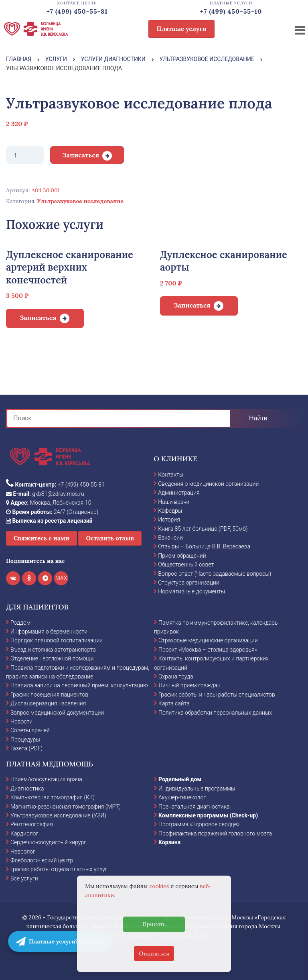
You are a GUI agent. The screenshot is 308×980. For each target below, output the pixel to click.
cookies (159, 886)
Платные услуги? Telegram (60, 941)
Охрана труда (176, 676)
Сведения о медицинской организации (208, 484)
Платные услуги (182, 29)
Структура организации (188, 583)
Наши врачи (174, 502)
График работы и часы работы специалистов (217, 695)
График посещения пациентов (49, 695)
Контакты (171, 475)
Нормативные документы (191, 591)
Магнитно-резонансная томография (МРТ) (66, 807)
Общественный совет (186, 564)
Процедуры (25, 740)
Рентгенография (32, 824)
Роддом (20, 623)
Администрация (179, 493)
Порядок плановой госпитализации (57, 640)
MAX (61, 578)
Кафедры (170, 511)
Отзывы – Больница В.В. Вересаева (204, 546)
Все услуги (24, 878)
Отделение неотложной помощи (52, 658)
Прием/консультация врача (46, 779)
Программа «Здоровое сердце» (199, 824)
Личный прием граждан (189, 685)
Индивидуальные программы (197, 788)
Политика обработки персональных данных (215, 713)
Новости (21, 721)
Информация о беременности (49, 632)
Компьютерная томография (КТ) (53, 797)
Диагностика (27, 788)
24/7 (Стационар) (52, 512)
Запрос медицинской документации (57, 713)
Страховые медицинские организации (208, 640)
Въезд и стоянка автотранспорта (53, 650)
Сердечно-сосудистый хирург (48, 842)
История (169, 520)
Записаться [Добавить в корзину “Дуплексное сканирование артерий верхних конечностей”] (38, 318)
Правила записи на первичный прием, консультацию (79, 685)
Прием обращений (182, 556)
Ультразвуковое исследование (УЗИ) (58, 815)
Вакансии (170, 538)
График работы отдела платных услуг (59, 869)
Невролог (23, 852)
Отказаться (154, 954)
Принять (154, 924)
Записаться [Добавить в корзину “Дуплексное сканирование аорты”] (192, 305)
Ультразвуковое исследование (80, 201)
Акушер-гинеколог (182, 797)
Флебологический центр (42, 860)
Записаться (81, 155)
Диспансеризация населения (48, 703)
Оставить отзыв (110, 538)
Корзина (169, 842)
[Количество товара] (25, 155)
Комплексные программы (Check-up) (208, 815)
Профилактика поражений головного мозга (215, 833)
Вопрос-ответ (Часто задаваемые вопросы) (215, 574)
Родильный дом (180, 779)
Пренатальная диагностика (194, 807)
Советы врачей (30, 730)
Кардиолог (24, 833)
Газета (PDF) (26, 748)
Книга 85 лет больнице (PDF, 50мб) (203, 529)
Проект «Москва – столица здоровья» (208, 650)
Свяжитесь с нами (42, 538)
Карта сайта (174, 703)
